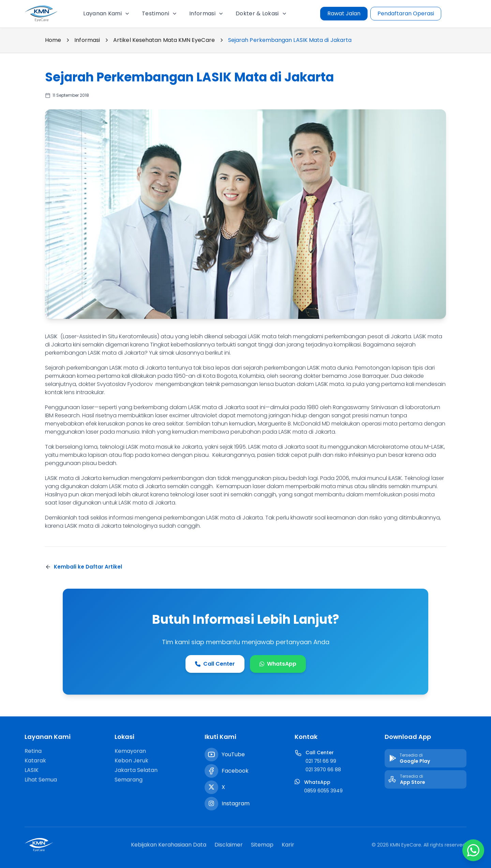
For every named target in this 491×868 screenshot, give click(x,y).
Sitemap (262, 845)
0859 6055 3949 (323, 791)
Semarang (129, 780)
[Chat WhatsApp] (473, 850)
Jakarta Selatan (136, 770)
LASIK (32, 770)
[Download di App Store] (426, 779)
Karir (288, 845)
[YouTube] (211, 755)
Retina (33, 751)
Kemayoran (130, 751)
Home (53, 40)
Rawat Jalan (344, 13)
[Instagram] (211, 804)
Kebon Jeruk (131, 761)
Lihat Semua (41, 780)
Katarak (35, 761)
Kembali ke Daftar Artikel (84, 567)
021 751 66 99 (321, 761)
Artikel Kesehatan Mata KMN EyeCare (164, 40)
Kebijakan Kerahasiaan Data (169, 845)
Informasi (87, 40)
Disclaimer (229, 845)
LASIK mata (59, 478)
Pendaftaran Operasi (406, 13)
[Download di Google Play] (426, 758)
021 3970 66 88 (323, 770)
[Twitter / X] (211, 787)
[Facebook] (211, 771)
